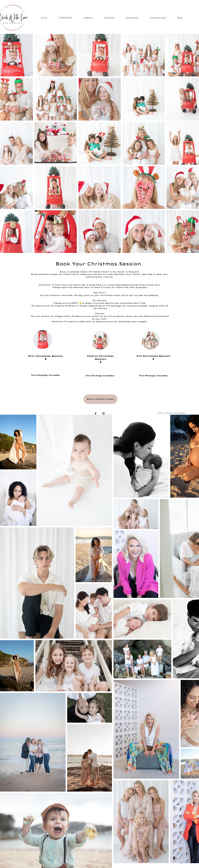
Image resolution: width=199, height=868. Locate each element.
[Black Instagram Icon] (103, 414)
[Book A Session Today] (100, 399)
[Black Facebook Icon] (96, 414)
